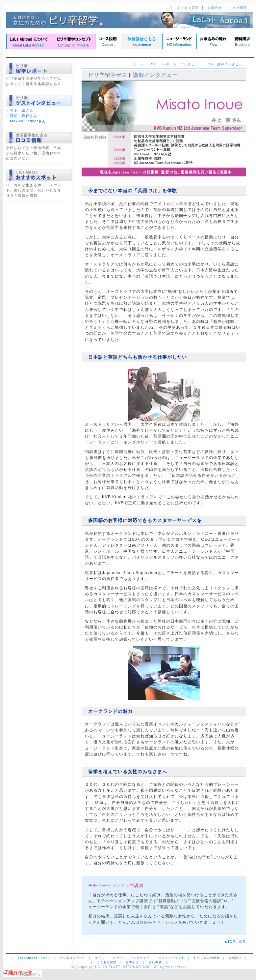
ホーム (139, 64)
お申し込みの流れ (207, 958)
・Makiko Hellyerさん (26, 121)
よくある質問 (188, 8)
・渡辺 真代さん (22, 116)
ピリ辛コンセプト (73, 958)
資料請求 (235, 958)
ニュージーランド (171, 958)
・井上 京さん (20, 110)
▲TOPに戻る (237, 942)
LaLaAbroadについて (34, 958)
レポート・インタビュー (182, 64)
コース (99, 958)
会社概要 (241, 8)
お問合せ (216, 8)
